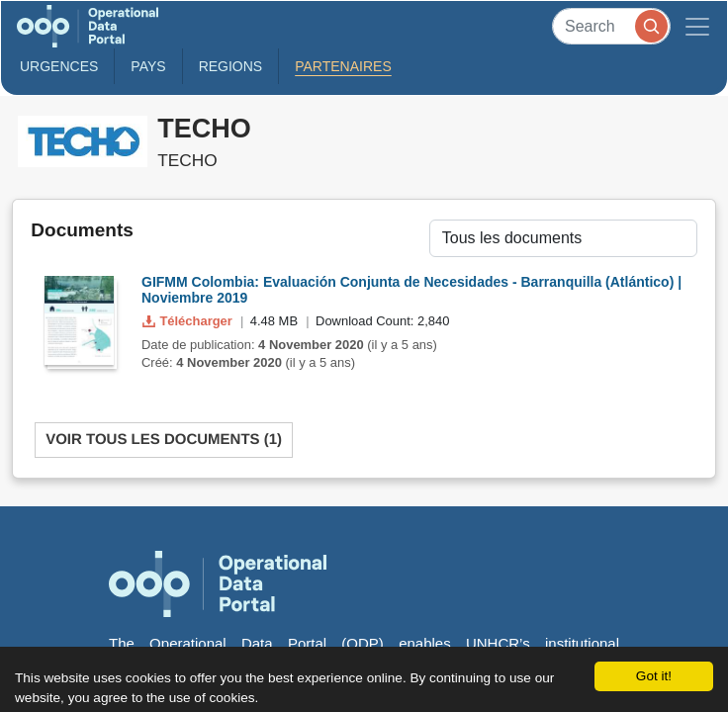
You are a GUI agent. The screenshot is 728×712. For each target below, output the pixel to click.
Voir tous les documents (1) (164, 440)
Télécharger (189, 321)
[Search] (611, 26)
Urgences (59, 66)
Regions (231, 66)
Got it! (654, 676)
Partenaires (343, 66)
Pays (148, 66)
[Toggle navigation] (697, 26)
